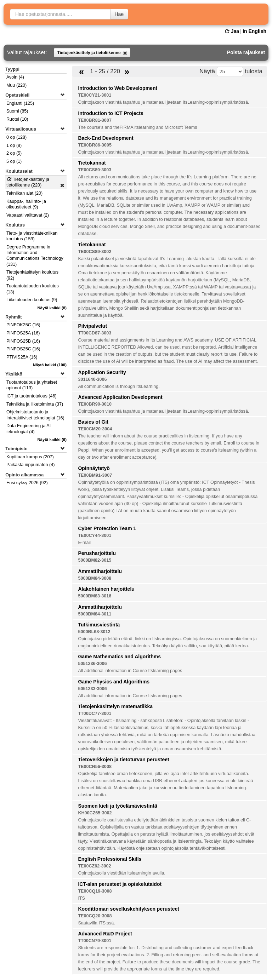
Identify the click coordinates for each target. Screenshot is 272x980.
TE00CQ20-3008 (95, 916)
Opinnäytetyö (94, 468)
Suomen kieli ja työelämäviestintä (117, 806)
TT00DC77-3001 (95, 713)
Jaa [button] (232, 31)
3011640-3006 (92, 379)
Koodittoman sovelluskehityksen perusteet (129, 909)
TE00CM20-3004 (95, 429)
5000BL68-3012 (94, 632)
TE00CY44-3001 (95, 535)
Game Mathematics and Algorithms (119, 657)
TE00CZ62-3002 (94, 866)
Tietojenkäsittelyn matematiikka (115, 706)
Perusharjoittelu (97, 553)
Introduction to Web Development (118, 88)
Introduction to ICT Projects (110, 113)
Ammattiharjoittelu (100, 571)
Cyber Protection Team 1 (107, 528)
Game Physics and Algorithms (114, 682)
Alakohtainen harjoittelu (106, 589)
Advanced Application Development (120, 397)
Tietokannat (92, 163)
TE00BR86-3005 (95, 145)
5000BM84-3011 (95, 614)
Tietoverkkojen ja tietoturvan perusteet (123, 760)
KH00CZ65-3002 (95, 813)
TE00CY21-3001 (95, 95)
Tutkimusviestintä (99, 625)
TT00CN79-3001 (95, 941)
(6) (52, 440)
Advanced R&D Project (105, 934)
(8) (52, 308)
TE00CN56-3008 (95, 767)
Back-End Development (106, 138)
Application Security (102, 372)
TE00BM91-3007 (95, 475)
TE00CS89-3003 (95, 170)
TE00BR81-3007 (95, 120)
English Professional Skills (110, 859)
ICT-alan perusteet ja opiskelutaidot (120, 884)
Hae (119, 14)
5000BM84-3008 (95, 578)
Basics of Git (93, 422)
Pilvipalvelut (92, 326)
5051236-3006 (92, 664)
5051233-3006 (92, 689)
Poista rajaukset (246, 52)
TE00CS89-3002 (95, 252)
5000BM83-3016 (95, 596)
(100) (50, 365)
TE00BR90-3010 (95, 404)
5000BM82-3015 (95, 560)
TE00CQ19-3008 (95, 891)
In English (254, 31)
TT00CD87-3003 (95, 333)
